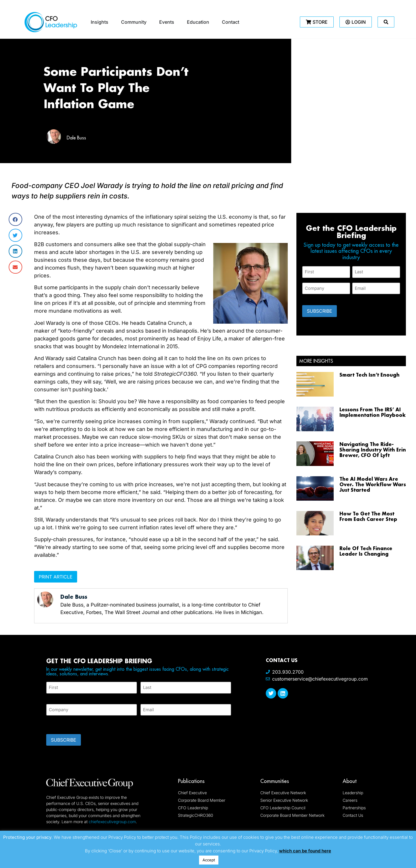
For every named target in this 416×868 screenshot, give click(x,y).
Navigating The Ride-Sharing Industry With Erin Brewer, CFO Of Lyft (373, 450)
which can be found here (305, 851)
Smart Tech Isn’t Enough (369, 374)
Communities (275, 781)
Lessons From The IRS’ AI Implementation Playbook (373, 412)
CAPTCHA (58, 723)
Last (145, 697)
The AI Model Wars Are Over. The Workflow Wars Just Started (373, 484)
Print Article (56, 577)
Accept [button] (209, 860)
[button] (15, 219)
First (51, 697)
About (350, 781)
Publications (191, 781)
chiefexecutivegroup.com (112, 822)
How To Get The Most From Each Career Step (368, 516)
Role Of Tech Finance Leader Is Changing (366, 551)
